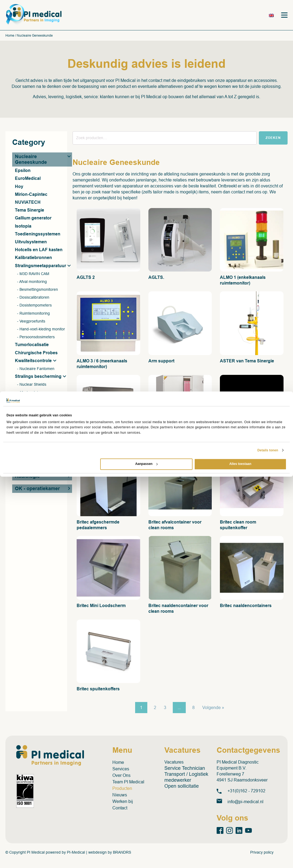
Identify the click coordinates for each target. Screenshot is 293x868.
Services (121, 769)
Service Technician (185, 769)
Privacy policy (262, 853)
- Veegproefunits (31, 322)
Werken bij (123, 802)
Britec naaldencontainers (246, 606)
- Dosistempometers (34, 306)
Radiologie (27, 477)
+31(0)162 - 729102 (246, 791)
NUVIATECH (28, 203)
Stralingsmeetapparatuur (40, 266)
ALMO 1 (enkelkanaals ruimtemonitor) (243, 281)
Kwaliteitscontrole (33, 361)
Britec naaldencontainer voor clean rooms (178, 609)
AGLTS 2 (86, 278)
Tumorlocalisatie (32, 345)
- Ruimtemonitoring (33, 314)
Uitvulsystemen (31, 242)
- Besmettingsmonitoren (38, 290)
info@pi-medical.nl (245, 802)
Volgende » (213, 708)
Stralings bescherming (38, 377)
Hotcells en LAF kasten (39, 250)
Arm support (161, 361)
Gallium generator (33, 219)
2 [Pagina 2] (155, 708)
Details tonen (268, 450)
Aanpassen (146, 464)
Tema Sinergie (30, 211)
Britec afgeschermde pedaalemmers (98, 525)
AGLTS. (156, 278)
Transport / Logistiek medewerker (186, 778)
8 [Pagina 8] (193, 708)
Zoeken (273, 139)
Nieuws (120, 795)
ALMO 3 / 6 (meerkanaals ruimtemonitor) (102, 364)
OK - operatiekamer (37, 489)
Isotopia (23, 227)
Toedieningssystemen (38, 234)
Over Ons (121, 776)
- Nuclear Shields (32, 385)
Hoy (19, 187)
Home (10, 36)
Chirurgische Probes (36, 353)
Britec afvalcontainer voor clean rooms (175, 525)
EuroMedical (28, 179)
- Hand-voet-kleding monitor (41, 330)
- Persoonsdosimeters (36, 338)
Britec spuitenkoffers (98, 690)
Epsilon (23, 171)
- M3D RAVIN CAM (33, 274)
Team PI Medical (128, 782)
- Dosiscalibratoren (33, 298)
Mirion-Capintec (31, 195)
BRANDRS (122, 853)
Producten (122, 789)
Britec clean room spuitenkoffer (238, 525)
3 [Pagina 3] (165, 708)
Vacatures (174, 763)
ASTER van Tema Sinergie (247, 361)
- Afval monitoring (32, 282)
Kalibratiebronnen (33, 258)
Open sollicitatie (182, 787)
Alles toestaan (240, 464)
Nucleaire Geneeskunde (31, 160)
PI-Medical (76, 853)
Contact (120, 808)
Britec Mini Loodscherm (101, 606)
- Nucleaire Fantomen (36, 369)
